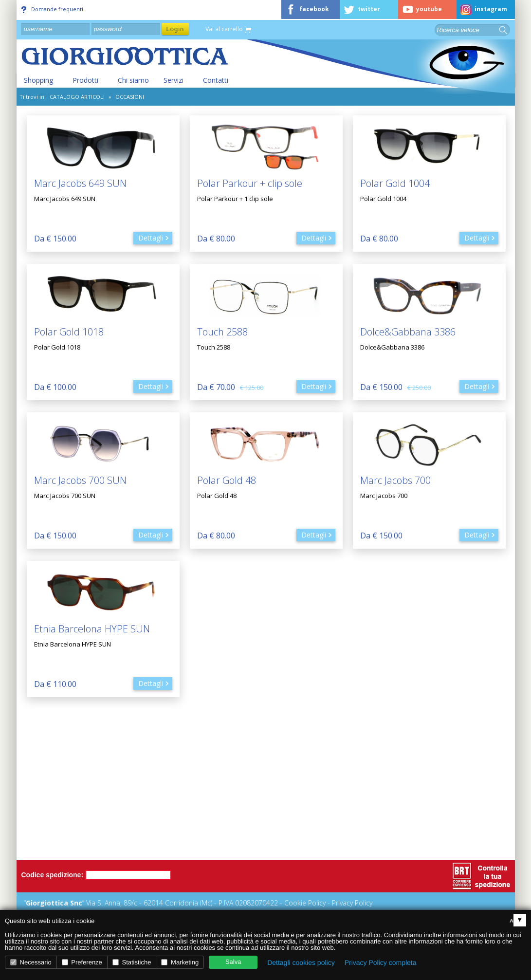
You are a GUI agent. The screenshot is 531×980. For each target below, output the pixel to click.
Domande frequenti (52, 9)
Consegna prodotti (390, 849)
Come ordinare (384, 813)
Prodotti (85, 80)
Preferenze (82, 962)
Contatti (216, 80)
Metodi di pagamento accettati (244, 813)
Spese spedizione (387, 825)
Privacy (207, 837)
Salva (233, 962)
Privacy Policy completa (381, 962)
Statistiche (132, 962)
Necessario (31, 962)
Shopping (38, 80)
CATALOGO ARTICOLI (77, 97)
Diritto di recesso (223, 849)
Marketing (180, 962)
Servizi (174, 80)
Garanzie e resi (219, 825)
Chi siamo (133, 80)
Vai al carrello (228, 29)
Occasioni (130, 97)
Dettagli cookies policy (301, 962)
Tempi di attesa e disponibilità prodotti (421, 837)
